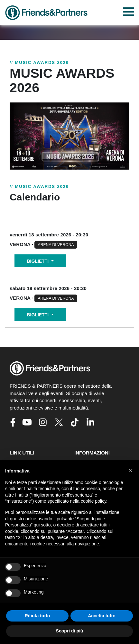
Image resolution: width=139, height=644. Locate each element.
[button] (131, 471)
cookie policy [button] (93, 501)
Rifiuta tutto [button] (37, 616)
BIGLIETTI (38, 261)
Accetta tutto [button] (102, 616)
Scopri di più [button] (70, 631)
